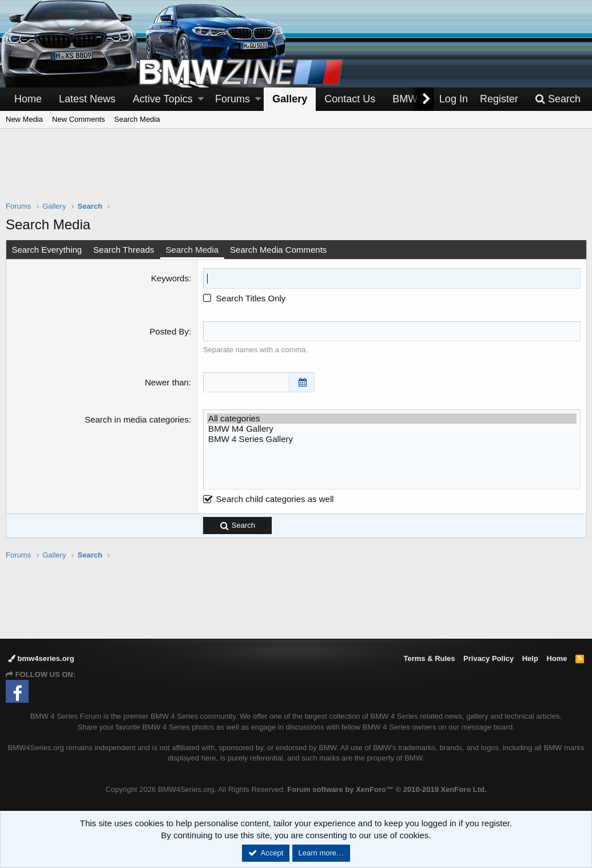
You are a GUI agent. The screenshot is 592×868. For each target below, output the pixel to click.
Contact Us (350, 99)
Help (530, 658)
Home (28, 99)
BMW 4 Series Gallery (392, 439)
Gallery (290, 99)
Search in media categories (137, 419)
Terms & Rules (429, 658)
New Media (24, 119)
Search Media (137, 119)
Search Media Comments (279, 250)
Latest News (87, 99)
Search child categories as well (268, 499)
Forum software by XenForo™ (387, 789)
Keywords (170, 278)
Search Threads (124, 250)
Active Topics (163, 99)
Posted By (169, 331)
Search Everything (47, 250)
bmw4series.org (41, 658)
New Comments (78, 119)
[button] (201, 99)
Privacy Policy (488, 658)
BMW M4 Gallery (392, 429)
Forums (233, 99)
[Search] (558, 99)
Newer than (167, 382)
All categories (392, 419)
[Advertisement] (296, 172)
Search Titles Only (244, 298)
